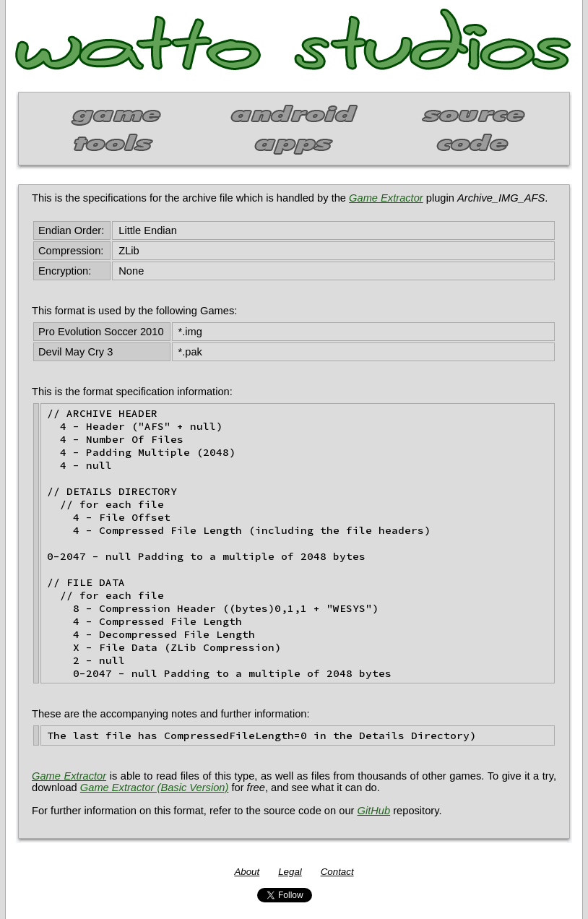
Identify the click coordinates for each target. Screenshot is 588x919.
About (247, 872)
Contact (337, 872)
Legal (290, 872)
